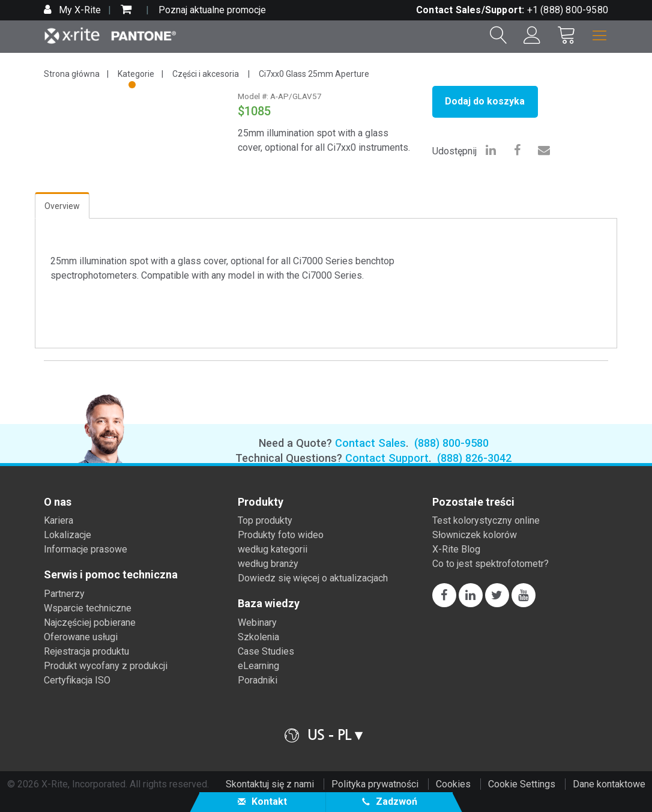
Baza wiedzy (269, 604)
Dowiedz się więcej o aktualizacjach (313, 578)
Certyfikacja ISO (77, 680)
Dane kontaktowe (609, 784)
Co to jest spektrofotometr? (491, 564)
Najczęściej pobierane (90, 623)
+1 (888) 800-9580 (568, 10)
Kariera (59, 520)
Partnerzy (64, 594)
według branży (268, 564)
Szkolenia (258, 637)
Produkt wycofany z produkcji (106, 666)
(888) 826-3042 (474, 458)
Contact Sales (370, 443)
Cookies (453, 784)
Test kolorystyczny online (486, 520)
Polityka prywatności (375, 784)
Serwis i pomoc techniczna (111, 575)
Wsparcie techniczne (88, 608)
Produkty (261, 502)
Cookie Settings (522, 784)
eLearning (258, 666)
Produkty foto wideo (281, 535)
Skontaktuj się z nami (270, 784)
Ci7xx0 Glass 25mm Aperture (314, 74)
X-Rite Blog (456, 549)
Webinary (257, 623)
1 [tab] (133, 86)
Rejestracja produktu (86, 651)
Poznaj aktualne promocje (212, 10)
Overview (62, 206)
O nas (58, 502)
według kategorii (273, 549)
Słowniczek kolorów (475, 535)
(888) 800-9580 (451, 443)
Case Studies (266, 651)
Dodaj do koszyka (485, 101)
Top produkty (265, 520)
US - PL (329, 735)
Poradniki (258, 680)
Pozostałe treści (473, 502)
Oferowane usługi (81, 637)
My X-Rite (79, 10)
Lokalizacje (68, 535)
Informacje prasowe (86, 549)
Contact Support (387, 458)
